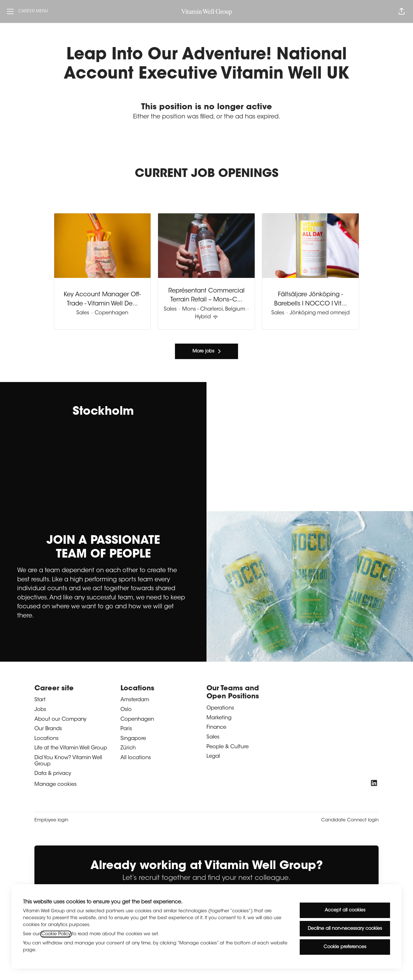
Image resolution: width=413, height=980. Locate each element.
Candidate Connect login (350, 820)
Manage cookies (55, 785)
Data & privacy (53, 774)
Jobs (40, 710)
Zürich (128, 748)
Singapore (133, 739)
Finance (216, 728)
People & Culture (228, 747)
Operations (220, 708)
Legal (213, 757)
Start (40, 700)
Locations (46, 739)
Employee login (51, 820)
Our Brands (48, 729)
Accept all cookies (345, 910)
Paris (126, 729)
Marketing (219, 718)
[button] (402, 11)
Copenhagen (137, 720)
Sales (213, 737)
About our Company (60, 720)
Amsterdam (135, 700)
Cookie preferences (345, 947)
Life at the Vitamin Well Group (71, 748)
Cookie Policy (56, 934)
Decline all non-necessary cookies (345, 929)
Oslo (126, 710)
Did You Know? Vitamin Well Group (68, 761)
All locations (136, 758)
